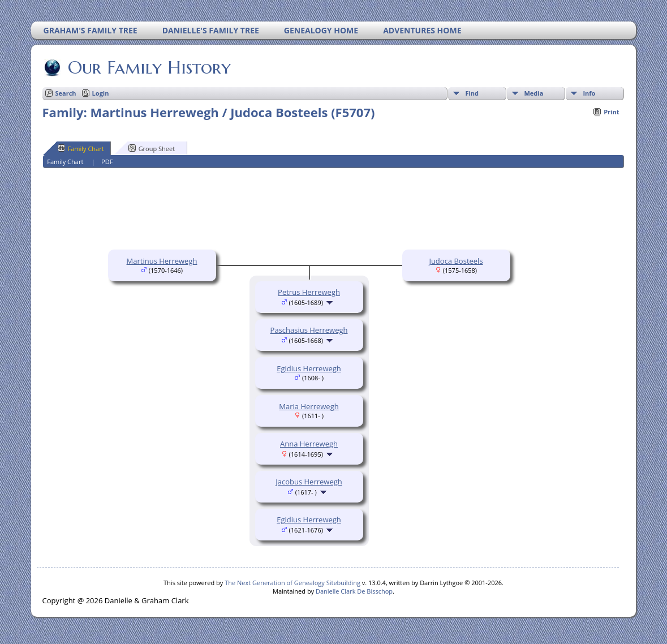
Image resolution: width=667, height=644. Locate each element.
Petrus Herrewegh (309, 292)
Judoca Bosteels (456, 261)
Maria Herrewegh (309, 406)
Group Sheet (152, 148)
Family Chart (81, 148)
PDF (107, 162)
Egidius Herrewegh (309, 368)
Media (533, 93)
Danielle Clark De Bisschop (354, 591)
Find (472, 93)
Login (101, 93)
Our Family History (149, 67)
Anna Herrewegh (309, 444)
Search (66, 93)
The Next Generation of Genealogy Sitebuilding (292, 583)
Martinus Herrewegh (162, 261)
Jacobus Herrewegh (309, 482)
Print (611, 112)
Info (589, 93)
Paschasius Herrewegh (309, 330)
